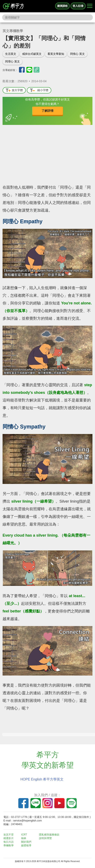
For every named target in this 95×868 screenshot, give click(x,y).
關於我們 (26, 842)
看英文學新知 (56, 54)
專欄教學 (9, 845)
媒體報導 (26, 845)
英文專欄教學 (13, 31)
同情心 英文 (77, 54)
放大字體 (14, 90)
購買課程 (62, 6)
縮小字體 (39, 90)
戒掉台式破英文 (32, 54)
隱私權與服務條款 (49, 835)
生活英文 (11, 54)
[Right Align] (90, 6)
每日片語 (9, 842)
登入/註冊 (78, 6)
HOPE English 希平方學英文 (42, 779)
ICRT (24, 835)
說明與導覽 (45, 838)
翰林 (24, 838)
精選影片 (9, 838)
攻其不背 (9, 835)
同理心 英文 (12, 61)
